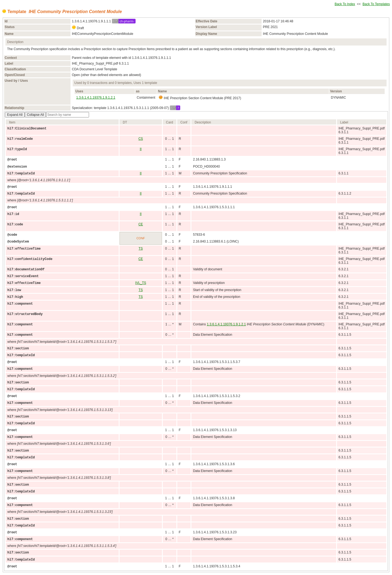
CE (141, 224)
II (141, 149)
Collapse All (36, 115)
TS (141, 249)
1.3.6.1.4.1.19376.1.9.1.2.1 (96, 98)
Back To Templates (376, 4)
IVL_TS (141, 283)
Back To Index (345, 4)
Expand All (15, 115)
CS (141, 139)
